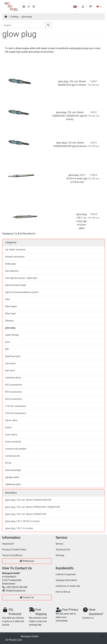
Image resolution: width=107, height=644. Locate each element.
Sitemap (60, 555)
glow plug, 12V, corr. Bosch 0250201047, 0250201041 (33, 507)
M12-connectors (14, 385)
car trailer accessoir (15, 250)
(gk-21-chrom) (79, 85)
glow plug (27, 17)
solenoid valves (13, 378)
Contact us (88, 618)
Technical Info (63, 550)
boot (8, 342)
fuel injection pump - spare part (21, 278)
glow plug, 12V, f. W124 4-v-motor (22, 521)
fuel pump (10, 363)
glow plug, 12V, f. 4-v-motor (82, 218)
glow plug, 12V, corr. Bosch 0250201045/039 (28, 500)
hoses (8, 427)
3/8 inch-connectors (16, 413)
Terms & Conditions (12, 555)
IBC (7, 349)
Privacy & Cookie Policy (14, 550)
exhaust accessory (15, 257)
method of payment (66, 574)
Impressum (8, 544)
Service (60, 544)
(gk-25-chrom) (79, 146)
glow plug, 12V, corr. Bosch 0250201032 (26, 514)
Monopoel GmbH (30, 636)
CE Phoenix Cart (13, 640)
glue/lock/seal (13, 356)
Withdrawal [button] (27, 561)
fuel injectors (12, 271)
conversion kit (12, 456)
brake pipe (11, 264)
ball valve (10, 370)
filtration (10, 321)
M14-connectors (14, 392)
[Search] (24, 25)
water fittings (12, 335)
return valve (11, 420)
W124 (8, 463)
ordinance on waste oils (68, 586)
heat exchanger (13, 470)
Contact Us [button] (27, 597)
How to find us (63, 592)
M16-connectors (14, 399)
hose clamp (11, 435)
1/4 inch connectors (16, 406)
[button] (76, 7)
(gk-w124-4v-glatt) (82, 225)
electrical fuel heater (16, 285)
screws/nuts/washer (16, 449)
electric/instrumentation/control (22, 292)
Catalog (14, 17)
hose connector (13, 442)
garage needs (12, 477)
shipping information (66, 580)
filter (8, 299)
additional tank (13, 484)
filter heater (11, 306)
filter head (10, 314)
